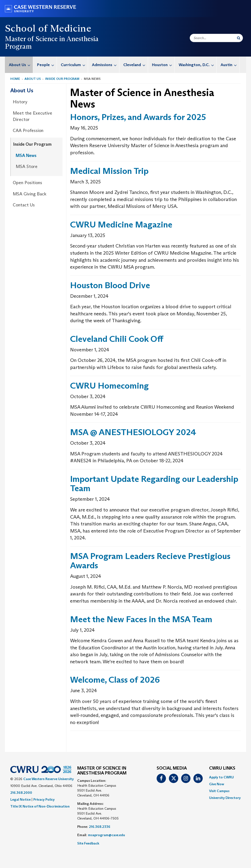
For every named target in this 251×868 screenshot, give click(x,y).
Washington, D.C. (198, 65)
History (20, 102)
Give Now (217, 784)
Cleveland (136, 65)
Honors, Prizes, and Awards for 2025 (138, 117)
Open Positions (27, 183)
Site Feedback (88, 843)
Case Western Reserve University (49, 779)
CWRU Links (222, 768)
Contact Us (24, 205)
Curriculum (74, 65)
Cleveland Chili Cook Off (117, 339)
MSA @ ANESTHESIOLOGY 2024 (134, 432)
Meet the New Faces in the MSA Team (141, 619)
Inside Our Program (62, 79)
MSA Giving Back (30, 194)
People (47, 65)
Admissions (106, 65)
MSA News (26, 155)
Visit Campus (219, 791)
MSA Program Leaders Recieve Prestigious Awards (150, 561)
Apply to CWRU (221, 777)
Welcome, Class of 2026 (115, 680)
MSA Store (27, 166)
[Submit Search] (239, 38)
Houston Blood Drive (110, 285)
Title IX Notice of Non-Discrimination (40, 806)
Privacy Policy (44, 799)
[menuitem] (19, 65)
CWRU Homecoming (109, 386)
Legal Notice (20, 799)
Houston (163, 65)
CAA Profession (28, 131)
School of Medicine (48, 28)
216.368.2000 (21, 793)
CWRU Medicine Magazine (121, 224)
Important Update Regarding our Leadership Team (154, 484)
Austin (230, 65)
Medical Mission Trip (109, 171)
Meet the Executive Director (32, 116)
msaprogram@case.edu (107, 835)
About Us (21, 65)
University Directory (225, 798)
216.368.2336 (100, 827)
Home (15, 79)
